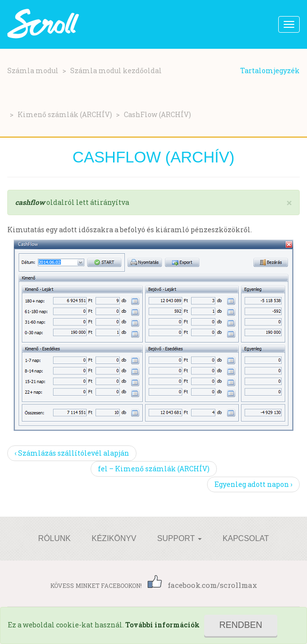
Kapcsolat (246, 538)
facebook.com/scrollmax (202, 585)
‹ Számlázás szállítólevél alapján (72, 453)
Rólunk (54, 538)
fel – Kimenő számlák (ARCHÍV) (154, 469)
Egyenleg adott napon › (253, 484)
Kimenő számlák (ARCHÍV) (65, 114)
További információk (163, 625)
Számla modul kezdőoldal (116, 70)
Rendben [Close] (241, 625)
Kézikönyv (114, 538)
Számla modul (33, 70)
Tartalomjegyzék (270, 70)
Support (180, 538)
